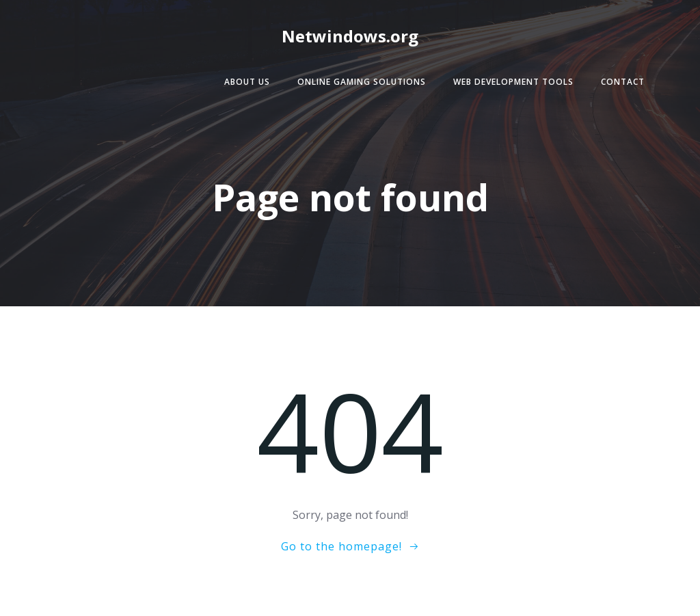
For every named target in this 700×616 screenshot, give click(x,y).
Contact (623, 82)
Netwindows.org (350, 36)
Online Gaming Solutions (362, 82)
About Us (247, 82)
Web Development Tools (513, 82)
